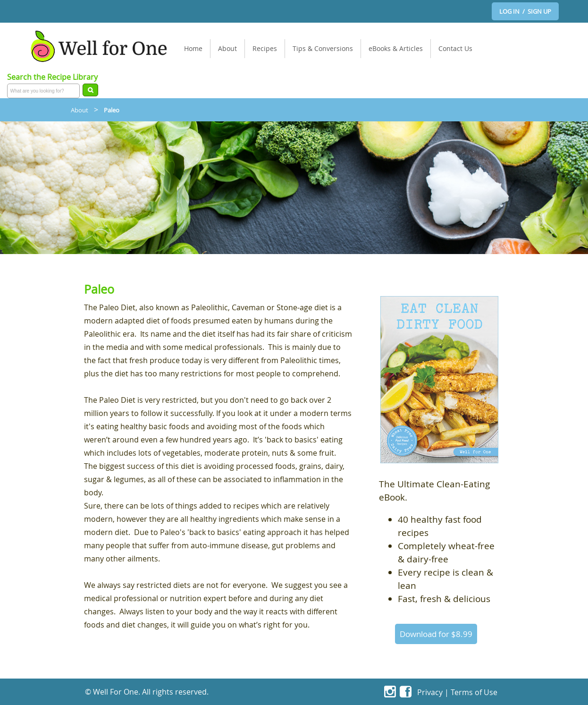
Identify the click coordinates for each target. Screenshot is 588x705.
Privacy (430, 692)
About (227, 48)
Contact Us (455, 48)
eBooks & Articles (396, 48)
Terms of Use (474, 692)
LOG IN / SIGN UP (525, 11)
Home (193, 48)
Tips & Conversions (323, 48)
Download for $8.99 (436, 634)
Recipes (265, 48)
